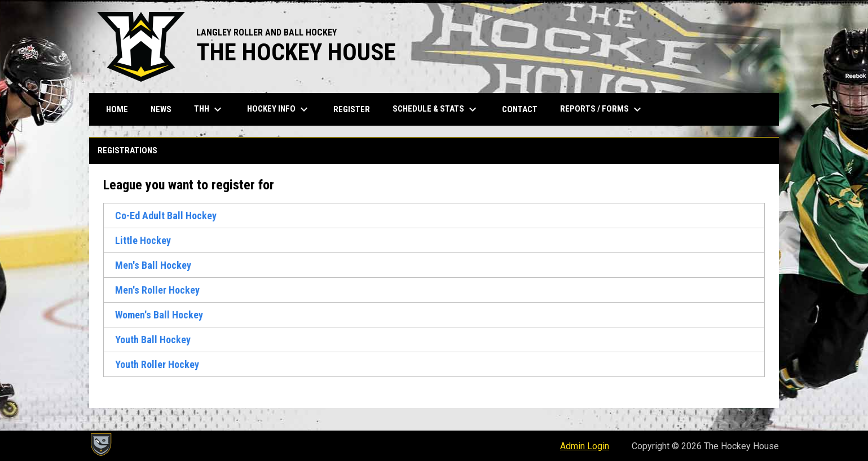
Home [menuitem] (117, 109)
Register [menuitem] (352, 109)
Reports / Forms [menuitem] (602, 109)
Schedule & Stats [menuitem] (436, 109)
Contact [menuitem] (520, 109)
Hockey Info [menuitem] (279, 109)
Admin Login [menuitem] (585, 446)
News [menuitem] (161, 109)
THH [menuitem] (209, 109)
